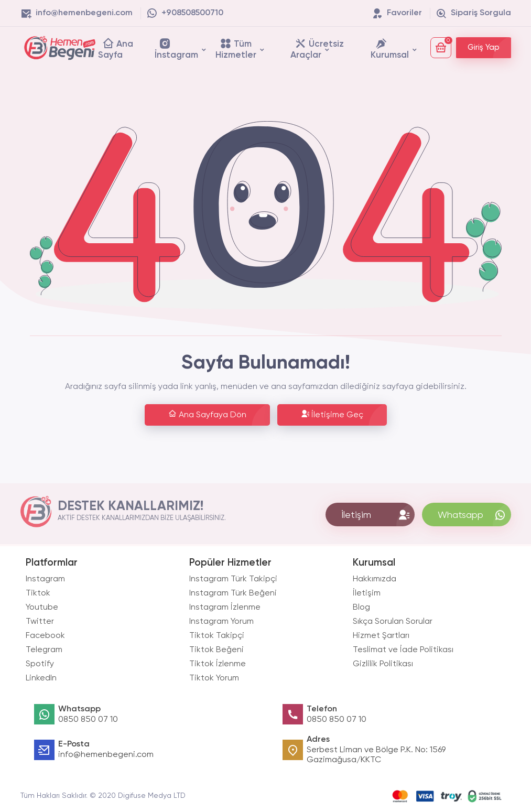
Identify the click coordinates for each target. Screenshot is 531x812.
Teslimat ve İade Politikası (403, 650)
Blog (361, 608)
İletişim (367, 593)
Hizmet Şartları (381, 636)
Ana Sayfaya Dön (207, 414)
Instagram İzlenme (225, 608)
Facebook (45, 636)
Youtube (42, 608)
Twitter (40, 622)
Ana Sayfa (116, 48)
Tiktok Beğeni (216, 650)
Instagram (45, 579)
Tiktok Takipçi (217, 636)
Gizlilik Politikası (383, 664)
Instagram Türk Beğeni (233, 593)
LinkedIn (41, 678)
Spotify (40, 664)
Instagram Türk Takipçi (233, 579)
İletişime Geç (332, 414)
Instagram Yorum (221, 622)
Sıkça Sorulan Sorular (393, 622)
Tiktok (38, 593)
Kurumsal (390, 48)
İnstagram (176, 48)
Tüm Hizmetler (236, 48)
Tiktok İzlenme (218, 664)
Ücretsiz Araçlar (317, 48)
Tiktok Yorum (214, 678)
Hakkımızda (375, 579)
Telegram (44, 650)
